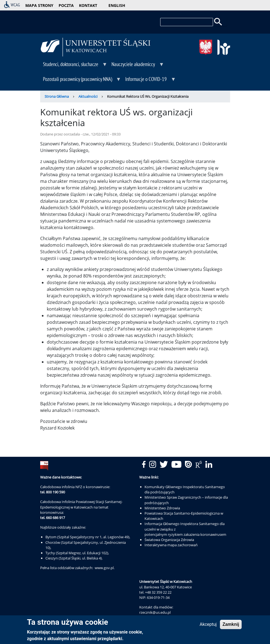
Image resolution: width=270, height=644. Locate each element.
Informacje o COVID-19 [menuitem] (149, 81)
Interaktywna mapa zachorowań (171, 545)
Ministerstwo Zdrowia (162, 508)
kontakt (88, 5)
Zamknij (231, 626)
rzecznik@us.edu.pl (155, 612)
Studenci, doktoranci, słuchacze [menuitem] (74, 66)
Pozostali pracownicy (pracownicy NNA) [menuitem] (81, 81)
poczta (66, 5)
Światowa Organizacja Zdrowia (169, 540)
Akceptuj (208, 626)
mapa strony (39, 5)
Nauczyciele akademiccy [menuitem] (137, 66)
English (117, 5)
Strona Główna (57, 96)
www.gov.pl (104, 568)
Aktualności (88, 96)
